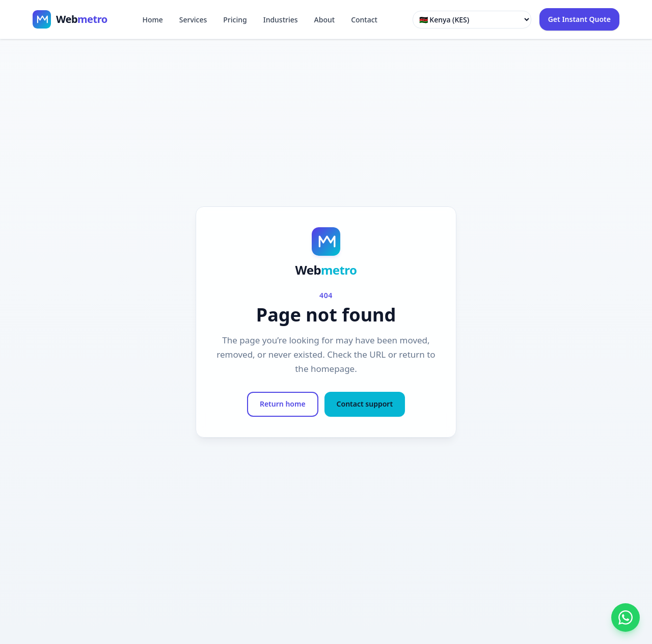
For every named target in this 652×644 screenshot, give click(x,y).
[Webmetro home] (70, 19)
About (325, 20)
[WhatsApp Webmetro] (626, 618)
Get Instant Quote (579, 19)
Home (152, 20)
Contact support (365, 404)
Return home (283, 404)
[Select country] (472, 20)
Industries (281, 20)
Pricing (235, 20)
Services (193, 20)
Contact (364, 20)
